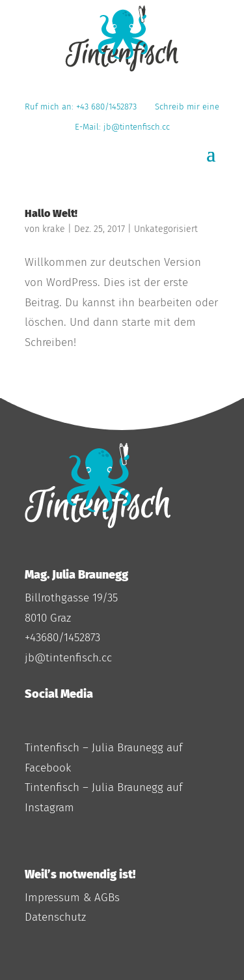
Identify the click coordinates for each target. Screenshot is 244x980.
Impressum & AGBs (72, 898)
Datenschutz (55, 917)
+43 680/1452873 (109, 107)
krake (54, 229)
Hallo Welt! (51, 213)
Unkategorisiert (166, 229)
